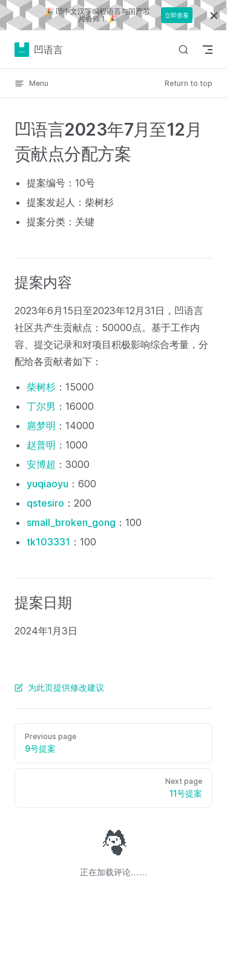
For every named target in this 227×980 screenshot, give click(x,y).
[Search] (183, 49)
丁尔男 (41, 406)
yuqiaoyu (48, 484)
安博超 (41, 464)
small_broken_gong (71, 522)
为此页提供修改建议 (59, 687)
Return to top (189, 83)
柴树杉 (41, 387)
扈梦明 (41, 426)
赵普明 (41, 445)
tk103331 (48, 542)
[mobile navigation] (208, 50)
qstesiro (45, 503)
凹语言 (39, 50)
